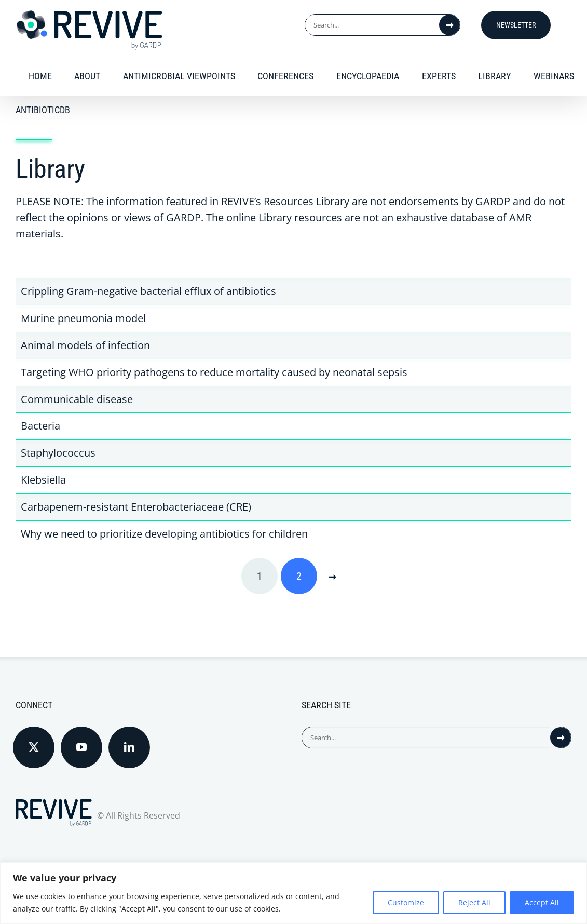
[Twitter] (34, 747)
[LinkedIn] (129, 747)
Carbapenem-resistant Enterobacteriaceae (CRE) (136, 507)
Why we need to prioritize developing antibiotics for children (164, 534)
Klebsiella (43, 480)
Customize (406, 902)
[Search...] (372, 25)
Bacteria (40, 426)
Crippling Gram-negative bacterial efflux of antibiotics (148, 291)
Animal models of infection (85, 345)
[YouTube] (81, 747)
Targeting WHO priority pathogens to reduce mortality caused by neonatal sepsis (214, 372)
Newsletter (516, 25)
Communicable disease (77, 399)
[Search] (449, 25)
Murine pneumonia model (83, 318)
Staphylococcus (58, 453)
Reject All (474, 902)
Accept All (542, 902)
